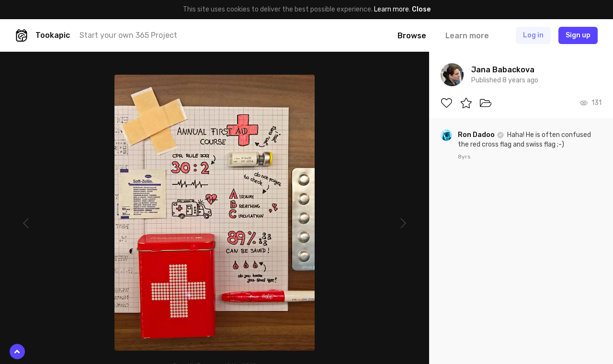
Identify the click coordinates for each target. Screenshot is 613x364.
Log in (533, 35)
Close (421, 9)
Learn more (392, 9)
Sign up (578, 35)
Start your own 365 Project (128, 35)
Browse (412, 36)
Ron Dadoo (477, 135)
